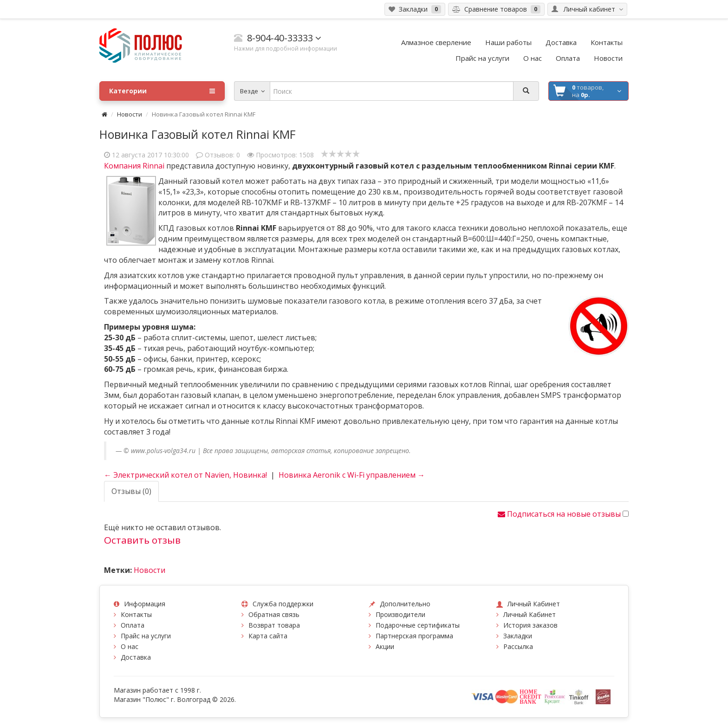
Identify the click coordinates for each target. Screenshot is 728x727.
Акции (385, 646)
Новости (130, 114)
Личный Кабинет (530, 614)
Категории (162, 91)
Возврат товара (274, 625)
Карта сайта (268, 636)
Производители (400, 614)
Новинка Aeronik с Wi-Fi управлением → (352, 475)
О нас (130, 646)
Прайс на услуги (146, 636)
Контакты (136, 614)
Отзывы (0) (131, 491)
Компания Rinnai (135, 166)
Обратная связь (274, 614)
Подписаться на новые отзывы (560, 514)
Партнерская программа (414, 636)
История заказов (530, 625)
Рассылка (518, 646)
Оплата (133, 625)
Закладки (518, 636)
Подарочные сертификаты (418, 625)
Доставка (136, 657)
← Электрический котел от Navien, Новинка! (185, 475)
